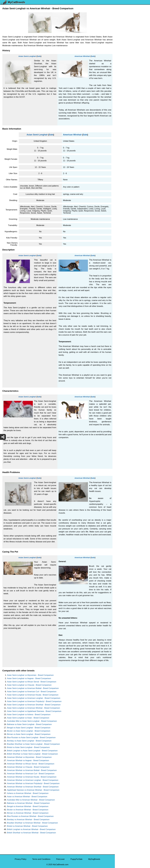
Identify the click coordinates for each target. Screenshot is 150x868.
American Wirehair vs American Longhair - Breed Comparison (33, 780)
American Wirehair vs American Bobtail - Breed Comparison (32, 770)
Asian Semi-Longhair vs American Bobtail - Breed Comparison (33, 688)
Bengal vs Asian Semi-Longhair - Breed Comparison (29, 728)
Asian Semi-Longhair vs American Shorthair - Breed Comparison (34, 705)
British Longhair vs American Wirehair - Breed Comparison (31, 829)
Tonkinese (121, 93)
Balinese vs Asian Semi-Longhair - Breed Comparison (29, 724)
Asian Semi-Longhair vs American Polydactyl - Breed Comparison (34, 701)
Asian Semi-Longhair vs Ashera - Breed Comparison (29, 715)
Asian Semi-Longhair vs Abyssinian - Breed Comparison (30, 675)
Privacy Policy (21, 859)
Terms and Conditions (41, 859)
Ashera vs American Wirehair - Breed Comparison (28, 793)
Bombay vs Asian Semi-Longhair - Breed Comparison (29, 741)
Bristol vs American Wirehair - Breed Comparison (27, 826)
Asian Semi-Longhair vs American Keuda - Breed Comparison (33, 695)
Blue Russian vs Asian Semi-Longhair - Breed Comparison (31, 737)
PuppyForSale (76, 859)
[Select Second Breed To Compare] (133, 18)
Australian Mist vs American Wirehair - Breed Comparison (31, 800)
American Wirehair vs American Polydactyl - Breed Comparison (33, 783)
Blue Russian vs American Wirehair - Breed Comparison (30, 816)
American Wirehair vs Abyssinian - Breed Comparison (29, 757)
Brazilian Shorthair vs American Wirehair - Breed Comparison (32, 823)
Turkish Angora (123, 68)
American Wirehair (82, 56)
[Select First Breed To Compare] (133, 13)
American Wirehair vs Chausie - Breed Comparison (28, 767)
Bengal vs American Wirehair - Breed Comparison (28, 806)
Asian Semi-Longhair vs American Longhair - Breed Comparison (34, 698)
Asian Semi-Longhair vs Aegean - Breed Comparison (29, 678)
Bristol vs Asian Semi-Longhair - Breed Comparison (28, 747)
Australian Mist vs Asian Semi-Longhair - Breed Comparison (32, 721)
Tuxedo (119, 58)
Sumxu (119, 113)
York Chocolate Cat (124, 34)
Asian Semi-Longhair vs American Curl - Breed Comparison (32, 692)
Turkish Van (121, 63)
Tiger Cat (120, 98)
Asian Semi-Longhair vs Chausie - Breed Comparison (29, 685)
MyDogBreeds (94, 859)
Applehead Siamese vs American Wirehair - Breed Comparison (33, 790)
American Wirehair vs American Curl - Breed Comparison (31, 774)
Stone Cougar (122, 117)
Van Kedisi (121, 39)
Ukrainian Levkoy (124, 54)
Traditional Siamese (125, 73)
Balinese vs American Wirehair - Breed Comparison (28, 803)
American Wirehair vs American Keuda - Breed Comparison (32, 777)
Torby (119, 88)
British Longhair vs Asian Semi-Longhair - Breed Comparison (32, 751)
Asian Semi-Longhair (27, 56)
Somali (119, 127)
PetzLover (60, 859)
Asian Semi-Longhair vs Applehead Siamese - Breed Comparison (34, 711)
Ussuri (119, 49)
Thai (118, 103)
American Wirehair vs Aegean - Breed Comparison (28, 760)
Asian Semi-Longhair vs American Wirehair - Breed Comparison (34, 708)
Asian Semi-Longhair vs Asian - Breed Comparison (28, 718)
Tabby (119, 108)
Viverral (120, 44)
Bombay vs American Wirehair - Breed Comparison (28, 820)
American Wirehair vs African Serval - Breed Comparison (31, 764)
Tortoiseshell (122, 83)
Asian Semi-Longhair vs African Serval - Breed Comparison (32, 682)
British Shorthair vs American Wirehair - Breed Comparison (31, 833)
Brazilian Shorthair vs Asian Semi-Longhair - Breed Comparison (33, 744)
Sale (39, 56)
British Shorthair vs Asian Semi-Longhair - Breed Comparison (32, 754)
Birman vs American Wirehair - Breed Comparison (28, 813)
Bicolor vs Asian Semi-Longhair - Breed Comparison (29, 731)
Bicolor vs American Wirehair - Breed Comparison (28, 810)
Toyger (119, 78)
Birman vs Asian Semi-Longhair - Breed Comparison (29, 734)
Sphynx (119, 122)
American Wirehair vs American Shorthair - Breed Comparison (33, 787)
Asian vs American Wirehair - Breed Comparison (27, 797)
